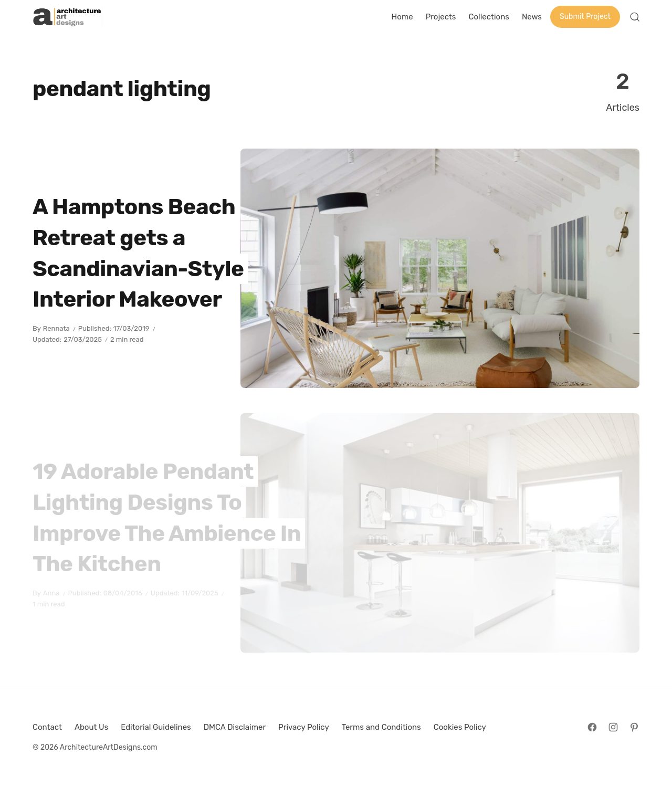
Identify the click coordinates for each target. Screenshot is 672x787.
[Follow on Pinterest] (634, 727)
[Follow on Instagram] (613, 727)
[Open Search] (635, 17)
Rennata (56, 328)
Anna (51, 593)
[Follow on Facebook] (592, 727)
